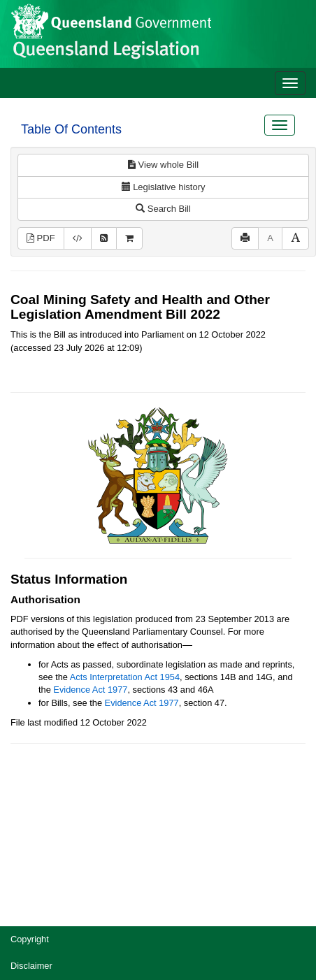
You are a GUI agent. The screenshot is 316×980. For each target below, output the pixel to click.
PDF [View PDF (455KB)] (41, 238)
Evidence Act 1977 (90, 690)
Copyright (30, 939)
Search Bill (163, 209)
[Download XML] (78, 239)
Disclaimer (31, 966)
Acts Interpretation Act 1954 (125, 677)
